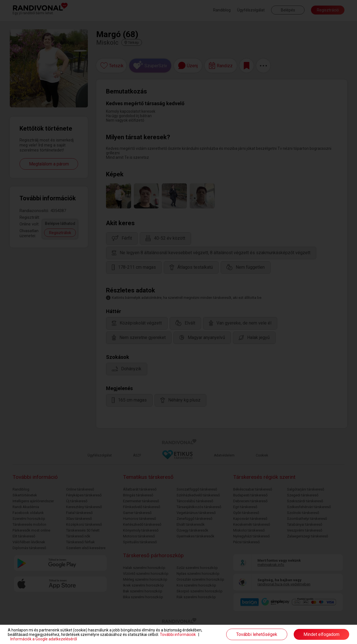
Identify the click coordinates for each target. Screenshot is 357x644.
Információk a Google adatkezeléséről (44, 639)
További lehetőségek (257, 634)
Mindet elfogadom (321, 634)
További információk (178, 635)
